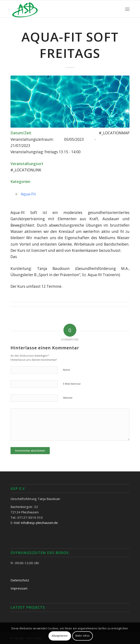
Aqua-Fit (28, 194)
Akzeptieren (60, 636)
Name (67, 370)
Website (68, 398)
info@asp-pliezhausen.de (39, 523)
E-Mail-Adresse (72, 384)
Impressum (19, 588)
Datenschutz (20, 580)
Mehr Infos (83, 636)
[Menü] (127, 9)
